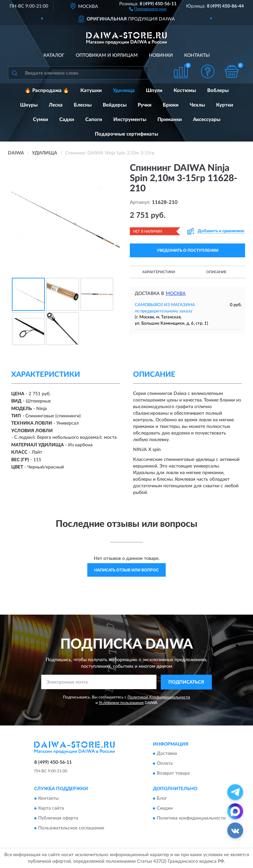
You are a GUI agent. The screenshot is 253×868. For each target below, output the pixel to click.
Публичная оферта (58, 818)
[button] (148, 9)
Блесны (83, 105)
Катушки (91, 91)
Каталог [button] (54, 55)
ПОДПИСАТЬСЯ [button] (186, 682)
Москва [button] (176, 294)
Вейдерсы (115, 105)
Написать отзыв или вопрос (126, 570)
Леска (56, 105)
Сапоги (94, 120)
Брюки (171, 105)
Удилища (124, 91)
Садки (67, 120)
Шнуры (29, 105)
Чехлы (197, 105)
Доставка (167, 754)
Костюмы (185, 91)
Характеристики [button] (159, 272)
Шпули (154, 91)
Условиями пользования (121, 703)
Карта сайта (51, 808)
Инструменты (130, 120)
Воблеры (218, 91)
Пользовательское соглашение (71, 828)
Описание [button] (216, 272)
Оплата (165, 764)
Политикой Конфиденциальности (159, 697)
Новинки (161, 55)
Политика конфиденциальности (191, 818)
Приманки (170, 120)
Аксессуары (207, 120)
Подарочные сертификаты (126, 134)
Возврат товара (173, 774)
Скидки (165, 808)
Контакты (197, 55)
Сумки (41, 120)
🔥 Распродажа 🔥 (47, 91)
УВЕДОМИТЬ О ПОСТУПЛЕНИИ (188, 250)
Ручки (145, 105)
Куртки (225, 105)
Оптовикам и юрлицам (107, 55)
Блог (162, 798)
